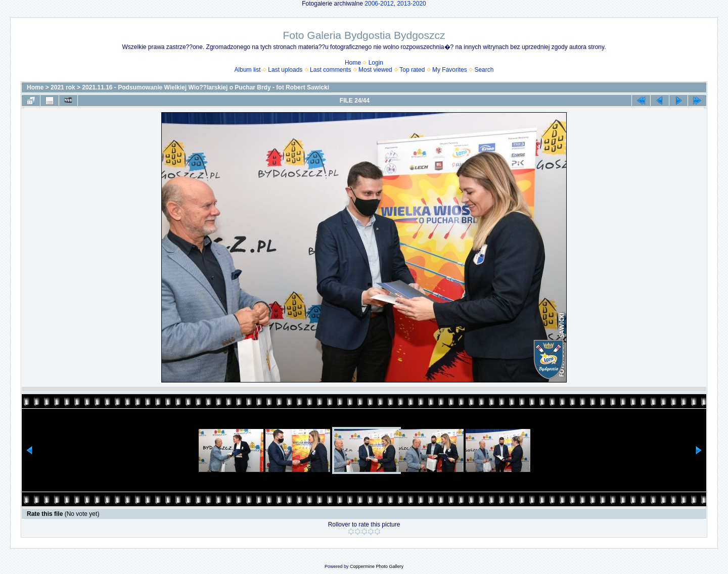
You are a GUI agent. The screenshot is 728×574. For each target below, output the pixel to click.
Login (376, 63)
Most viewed (375, 70)
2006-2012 (379, 4)
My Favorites (450, 70)
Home (353, 63)
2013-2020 (411, 4)
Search (484, 70)
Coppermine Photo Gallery (377, 566)
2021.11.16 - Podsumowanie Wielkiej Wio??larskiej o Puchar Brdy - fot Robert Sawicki (206, 87)
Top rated (412, 70)
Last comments (330, 70)
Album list (248, 70)
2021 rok (63, 87)
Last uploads (285, 70)
